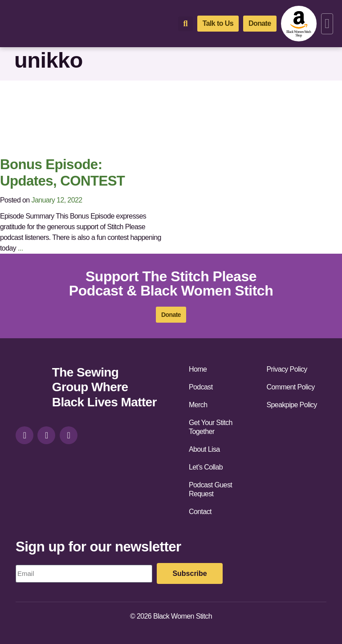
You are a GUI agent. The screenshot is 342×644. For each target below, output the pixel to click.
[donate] (260, 24)
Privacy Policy (287, 369)
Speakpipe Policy (292, 405)
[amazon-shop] (299, 24)
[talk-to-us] (218, 24)
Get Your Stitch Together (211, 427)
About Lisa (204, 449)
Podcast (201, 387)
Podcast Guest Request (210, 489)
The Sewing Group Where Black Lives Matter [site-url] (104, 387)
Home (198, 369)
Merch (198, 405)
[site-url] (31, 388)
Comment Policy (291, 387)
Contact (200, 512)
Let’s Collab (206, 467)
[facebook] (46, 435)
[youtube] (69, 435)
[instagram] (24, 435)
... (20, 248)
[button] (327, 24)
